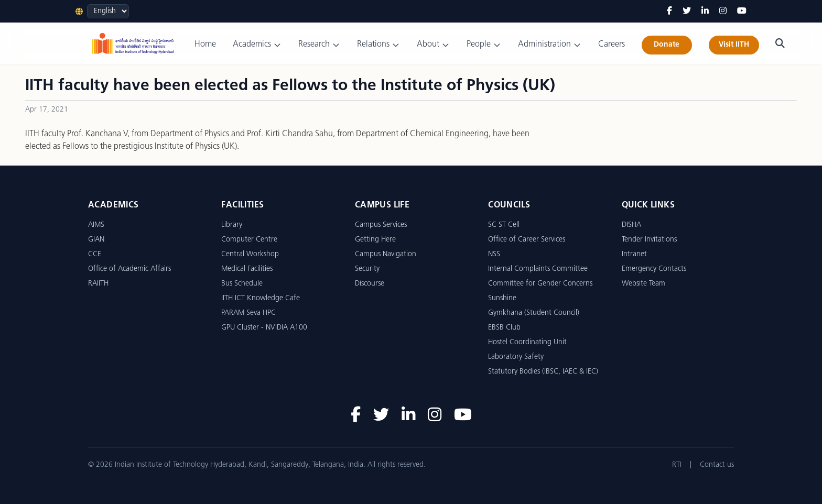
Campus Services (381, 225)
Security (367, 269)
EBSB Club (504, 328)
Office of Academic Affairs (129, 269)
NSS (494, 254)
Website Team (643, 284)
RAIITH (98, 284)
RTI (677, 465)
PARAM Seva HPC (248, 313)
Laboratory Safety (516, 357)
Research (319, 45)
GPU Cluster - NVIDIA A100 (264, 328)
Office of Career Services (527, 240)
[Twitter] (687, 12)
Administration (550, 45)
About (433, 45)
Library (232, 225)
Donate (667, 45)
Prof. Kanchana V (97, 134)
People (484, 45)
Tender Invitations (649, 240)
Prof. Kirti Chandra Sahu (290, 134)
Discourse (370, 284)
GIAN (96, 240)
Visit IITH (734, 45)
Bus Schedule (242, 284)
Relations (378, 45)
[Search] (780, 43)
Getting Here (375, 240)
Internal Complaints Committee (538, 269)
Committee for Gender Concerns (540, 284)
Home (205, 45)
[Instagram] (723, 12)
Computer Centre (249, 240)
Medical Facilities (247, 269)
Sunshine (502, 298)
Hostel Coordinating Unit (527, 342)
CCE (95, 254)
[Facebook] (669, 12)
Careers (612, 45)
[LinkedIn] (705, 12)
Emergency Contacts (654, 269)
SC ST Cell (504, 225)
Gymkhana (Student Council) (534, 313)
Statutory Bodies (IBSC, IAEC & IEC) (543, 372)
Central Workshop (250, 254)
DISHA (631, 225)
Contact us (717, 465)
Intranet (634, 254)
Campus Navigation (386, 254)
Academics (257, 45)
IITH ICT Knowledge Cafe (261, 298)
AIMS (96, 225)
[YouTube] (742, 12)
